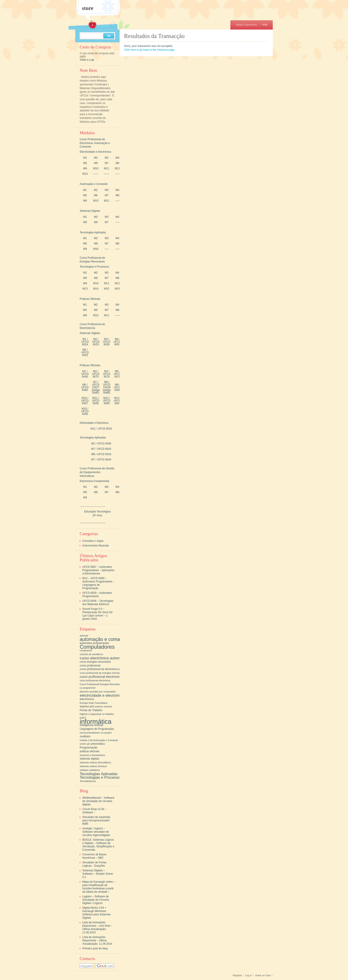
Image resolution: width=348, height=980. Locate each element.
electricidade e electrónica (102, 695)
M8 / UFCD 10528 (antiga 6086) (107, 387)
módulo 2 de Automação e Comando (99, 740)
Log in (248, 975)
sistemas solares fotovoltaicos (95, 762)
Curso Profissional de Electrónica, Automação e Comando (95, 143)
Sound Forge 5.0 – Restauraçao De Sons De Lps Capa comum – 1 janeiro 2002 (97, 614)
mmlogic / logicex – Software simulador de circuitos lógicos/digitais (96, 832)
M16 (117, 289)
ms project (106, 733)
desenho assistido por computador (98, 692)
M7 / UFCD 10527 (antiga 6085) (96, 387)
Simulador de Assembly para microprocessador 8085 (96, 820)
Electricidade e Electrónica (95, 152)
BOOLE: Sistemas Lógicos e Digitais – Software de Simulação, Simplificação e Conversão (98, 845)
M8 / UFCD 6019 (101, 454)
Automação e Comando (94, 184)
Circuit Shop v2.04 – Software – (94, 811)
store (88, 8)
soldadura (95, 770)
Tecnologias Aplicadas (93, 232)
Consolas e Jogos (93, 541)
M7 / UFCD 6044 (101, 460)
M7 (107, 163)
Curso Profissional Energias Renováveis (101, 684)
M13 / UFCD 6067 (118, 401)
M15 (107, 289)
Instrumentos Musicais (96, 546)
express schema (103, 706)
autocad (84, 636)
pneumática (98, 744)
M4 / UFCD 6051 (117, 342)
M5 (85, 163)
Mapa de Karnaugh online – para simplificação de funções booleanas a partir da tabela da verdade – (99, 887)
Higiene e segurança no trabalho (97, 714)
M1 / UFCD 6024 (85, 342)
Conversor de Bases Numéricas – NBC (94, 856)
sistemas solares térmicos (93, 766)
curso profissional (90, 666)
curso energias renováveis (95, 662)
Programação (89, 747)
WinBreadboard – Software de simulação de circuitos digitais (98, 801)
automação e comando (104, 639)
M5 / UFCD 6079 (118, 374)
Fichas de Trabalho (91, 710)
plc (89, 744)
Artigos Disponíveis (246, 25)
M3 (107, 158)
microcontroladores (90, 733)
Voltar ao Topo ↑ (264, 975)
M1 (85, 158)
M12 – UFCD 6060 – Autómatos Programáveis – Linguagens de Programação (98, 583)
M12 (117, 168)
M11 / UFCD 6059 (96, 401)
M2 (96, 158)
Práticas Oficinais (90, 299)
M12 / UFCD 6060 (107, 401)
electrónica (87, 699)
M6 (96, 163)
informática (96, 721)
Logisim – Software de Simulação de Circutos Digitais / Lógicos (96, 900)
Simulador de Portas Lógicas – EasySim (94, 864)
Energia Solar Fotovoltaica (94, 703)
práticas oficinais (90, 751)
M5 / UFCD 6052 (85, 352)
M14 (96, 289)
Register (237, 975)
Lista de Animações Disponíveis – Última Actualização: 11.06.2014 (97, 940)
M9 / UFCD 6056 (118, 387)
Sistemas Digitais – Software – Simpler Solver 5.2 (98, 874)
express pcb (87, 706)
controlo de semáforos (91, 654)
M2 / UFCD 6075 (96, 374)
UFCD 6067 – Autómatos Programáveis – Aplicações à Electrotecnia (98, 570)
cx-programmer (88, 688)
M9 (85, 168)
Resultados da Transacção (154, 36)
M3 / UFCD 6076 (107, 374)
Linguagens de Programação (97, 729)
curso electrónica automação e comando (114, 658)
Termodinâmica (88, 781)
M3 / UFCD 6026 (107, 342)
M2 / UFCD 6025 (96, 342)
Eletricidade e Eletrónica (94, 423)
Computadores (97, 647)
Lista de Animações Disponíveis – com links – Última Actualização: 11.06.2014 (97, 927)
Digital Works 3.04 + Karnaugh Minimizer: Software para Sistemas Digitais (96, 913)
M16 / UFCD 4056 (85, 411)
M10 (96, 168)
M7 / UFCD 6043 (101, 449)
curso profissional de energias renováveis (101, 673)
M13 (85, 174)
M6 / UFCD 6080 (85, 387)
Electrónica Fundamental (94, 481)
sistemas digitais (89, 759)
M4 (117, 158)
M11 (107, 168)
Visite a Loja (87, 60)
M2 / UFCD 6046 (101, 444)
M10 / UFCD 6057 (85, 401)
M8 (117, 163)
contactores (86, 650)
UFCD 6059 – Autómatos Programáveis (97, 595)
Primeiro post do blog (95, 948)
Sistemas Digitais (90, 211)
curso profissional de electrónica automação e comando (113, 669)
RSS (265, 25)
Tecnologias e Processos (94, 267)
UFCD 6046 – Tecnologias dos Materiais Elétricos (98, 603)
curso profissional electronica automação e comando (118, 677)
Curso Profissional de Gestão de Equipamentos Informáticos (97, 472)
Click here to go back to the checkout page (149, 50)
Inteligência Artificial (91, 725)
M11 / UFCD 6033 (101, 429)
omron (83, 744)
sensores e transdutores (92, 755)
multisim (85, 736)
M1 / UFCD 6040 (85, 374)
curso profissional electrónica (95, 680)
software (84, 770)
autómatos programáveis (94, 643)
